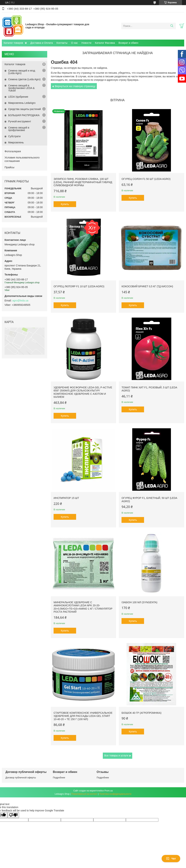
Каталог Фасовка (105, 43)
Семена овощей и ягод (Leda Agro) (22, 72)
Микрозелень (16, 142)
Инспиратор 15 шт (66, 498)
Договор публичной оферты (21, 778)
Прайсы (9, 167)
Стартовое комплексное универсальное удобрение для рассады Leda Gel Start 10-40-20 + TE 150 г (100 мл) (83, 716)
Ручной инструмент (20, 121)
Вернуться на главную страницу (75, 86)
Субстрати (14, 136)
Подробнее (59, 778)
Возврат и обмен (129, 43)
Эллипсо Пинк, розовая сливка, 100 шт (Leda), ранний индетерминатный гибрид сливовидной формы (83, 182)
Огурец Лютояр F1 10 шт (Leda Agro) (79, 286)
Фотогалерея (13, 151)
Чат (171, 859)
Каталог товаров (13, 43)
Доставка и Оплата (42, 43)
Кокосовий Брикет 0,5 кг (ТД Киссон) (147, 286)
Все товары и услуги (116, 755)
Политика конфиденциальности (115, 794)
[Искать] (172, 26)
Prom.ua (109, 791)
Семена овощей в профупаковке (19, 129)
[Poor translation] (13, 815)
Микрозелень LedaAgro (22, 103)
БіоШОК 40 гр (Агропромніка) (141, 713)
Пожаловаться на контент (84, 794)
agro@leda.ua (20, 301)
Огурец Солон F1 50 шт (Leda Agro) (146, 179)
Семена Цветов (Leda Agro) (24, 79)
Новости (86, 43)
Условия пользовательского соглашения (22, 159)
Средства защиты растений (25, 109)
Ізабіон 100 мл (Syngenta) (139, 602)
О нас (74, 43)
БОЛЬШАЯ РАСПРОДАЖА (24, 115)
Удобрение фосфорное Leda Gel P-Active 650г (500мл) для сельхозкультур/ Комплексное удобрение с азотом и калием (83, 392)
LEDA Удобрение (18, 97)
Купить (65, 204)
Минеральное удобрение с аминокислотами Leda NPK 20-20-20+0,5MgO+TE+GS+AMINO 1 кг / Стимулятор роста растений (83, 607)
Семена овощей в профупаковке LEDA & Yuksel (21, 88)
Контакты (62, 43)
